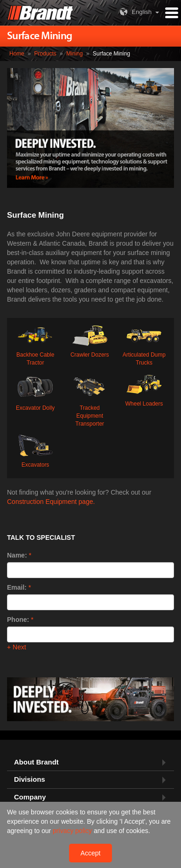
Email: (17, 587)
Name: (17, 555)
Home (17, 54)
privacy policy (73, 831)
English (135, 12)
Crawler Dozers (90, 340)
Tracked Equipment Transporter (90, 399)
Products (45, 54)
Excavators (35, 450)
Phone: (18, 620)
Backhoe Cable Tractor (35, 344)
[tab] (90, 762)
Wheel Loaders (144, 389)
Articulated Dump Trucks (144, 344)
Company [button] (30, 797)
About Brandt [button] (36, 762)
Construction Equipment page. (51, 502)
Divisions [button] (30, 779)
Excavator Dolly (35, 391)
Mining (74, 54)
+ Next (17, 647)
